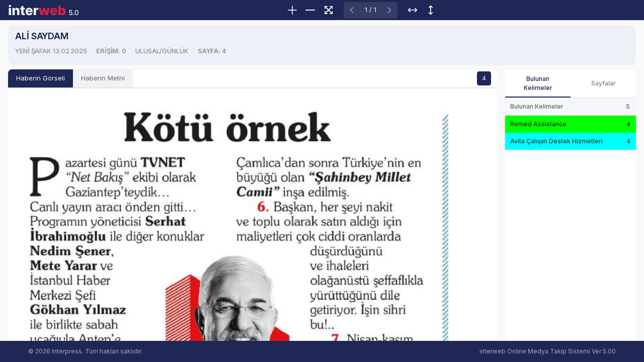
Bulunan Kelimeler (538, 83)
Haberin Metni (103, 78)
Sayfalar (603, 83)
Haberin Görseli (41, 78)
